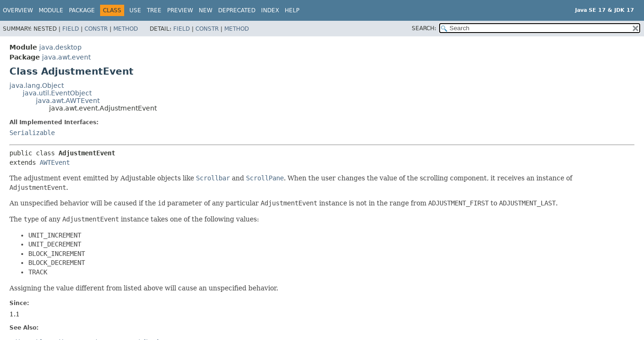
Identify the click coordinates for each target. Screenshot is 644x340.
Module (51, 10)
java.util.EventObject (57, 93)
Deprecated (237, 10)
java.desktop (60, 47)
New (206, 10)
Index (270, 10)
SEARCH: (424, 28)
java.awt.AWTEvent (68, 101)
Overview (18, 10)
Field (71, 29)
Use (135, 10)
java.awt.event (66, 57)
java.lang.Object (37, 85)
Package (82, 10)
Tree (154, 10)
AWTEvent (55, 162)
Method (126, 29)
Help (292, 10)
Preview (180, 10)
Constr (96, 29)
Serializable (32, 133)
